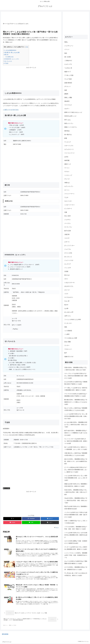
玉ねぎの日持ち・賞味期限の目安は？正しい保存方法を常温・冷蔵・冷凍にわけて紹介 (76, 500)
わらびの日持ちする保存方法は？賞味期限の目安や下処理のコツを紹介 (76, 383)
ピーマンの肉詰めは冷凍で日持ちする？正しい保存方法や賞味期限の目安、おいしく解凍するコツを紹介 (76, 470)
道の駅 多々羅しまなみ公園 (12, 53)
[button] (50, 522)
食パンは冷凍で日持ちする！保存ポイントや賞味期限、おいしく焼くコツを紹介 (76, 448)
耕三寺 (6, 55)
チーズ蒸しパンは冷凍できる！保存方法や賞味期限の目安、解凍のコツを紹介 (76, 389)
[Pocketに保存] (12, 522)
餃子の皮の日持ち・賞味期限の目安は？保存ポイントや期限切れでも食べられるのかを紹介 (76, 433)
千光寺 (6, 63)
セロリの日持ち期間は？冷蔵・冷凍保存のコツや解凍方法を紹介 (76, 542)
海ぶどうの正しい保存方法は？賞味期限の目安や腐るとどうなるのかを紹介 (76, 409)
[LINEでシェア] (31, 522)
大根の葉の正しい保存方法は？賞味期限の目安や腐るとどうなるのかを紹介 (76, 454)
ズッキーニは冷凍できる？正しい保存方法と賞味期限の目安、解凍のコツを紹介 (76, 548)
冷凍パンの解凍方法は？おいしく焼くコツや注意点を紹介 (76, 522)
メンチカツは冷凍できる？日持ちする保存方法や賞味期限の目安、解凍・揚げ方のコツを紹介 (76, 515)
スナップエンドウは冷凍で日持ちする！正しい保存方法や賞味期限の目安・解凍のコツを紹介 (76, 376)
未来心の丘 (10, 57)
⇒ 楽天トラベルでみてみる (11, 110)
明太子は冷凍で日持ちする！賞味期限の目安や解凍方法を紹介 (76, 508)
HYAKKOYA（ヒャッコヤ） (12, 59)
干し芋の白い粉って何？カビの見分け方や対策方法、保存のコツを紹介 (76, 574)
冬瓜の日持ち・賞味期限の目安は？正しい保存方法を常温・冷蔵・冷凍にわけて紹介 (76, 492)
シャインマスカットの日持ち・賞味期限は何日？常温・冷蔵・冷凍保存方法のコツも (76, 555)
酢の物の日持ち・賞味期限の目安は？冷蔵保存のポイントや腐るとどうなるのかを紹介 (76, 402)
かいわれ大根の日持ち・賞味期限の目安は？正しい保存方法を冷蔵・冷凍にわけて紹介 (76, 425)
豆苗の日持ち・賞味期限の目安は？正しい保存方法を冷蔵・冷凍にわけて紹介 (76, 369)
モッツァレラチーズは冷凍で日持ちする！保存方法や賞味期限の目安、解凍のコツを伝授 (76, 441)
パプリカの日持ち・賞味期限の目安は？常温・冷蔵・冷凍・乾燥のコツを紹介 (76, 528)
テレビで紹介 (6, 488)
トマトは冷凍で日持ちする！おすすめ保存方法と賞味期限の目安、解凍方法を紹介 (76, 535)
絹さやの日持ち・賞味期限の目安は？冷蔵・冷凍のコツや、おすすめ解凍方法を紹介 (76, 461)
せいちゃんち (8, 61)
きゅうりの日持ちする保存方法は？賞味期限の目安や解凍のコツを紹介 (76, 562)
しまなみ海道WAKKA (10, 50)
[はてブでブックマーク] (50, 519)
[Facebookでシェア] (31, 519)
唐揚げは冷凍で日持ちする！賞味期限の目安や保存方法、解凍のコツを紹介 (76, 485)
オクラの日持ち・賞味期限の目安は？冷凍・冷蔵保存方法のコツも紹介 (76, 568)
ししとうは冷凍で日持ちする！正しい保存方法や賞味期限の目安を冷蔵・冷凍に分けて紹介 (76, 416)
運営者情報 (5, 635)
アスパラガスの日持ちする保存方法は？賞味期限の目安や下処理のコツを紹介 (76, 395)
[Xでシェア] (12, 519)
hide (27, 47)
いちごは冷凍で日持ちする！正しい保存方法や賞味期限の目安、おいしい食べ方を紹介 (76, 478)
